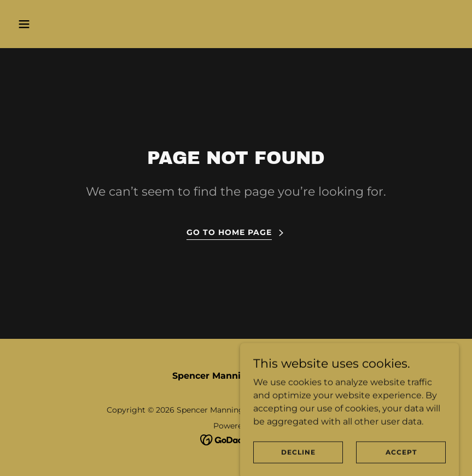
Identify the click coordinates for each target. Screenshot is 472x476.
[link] (236, 439)
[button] (64, 24)
